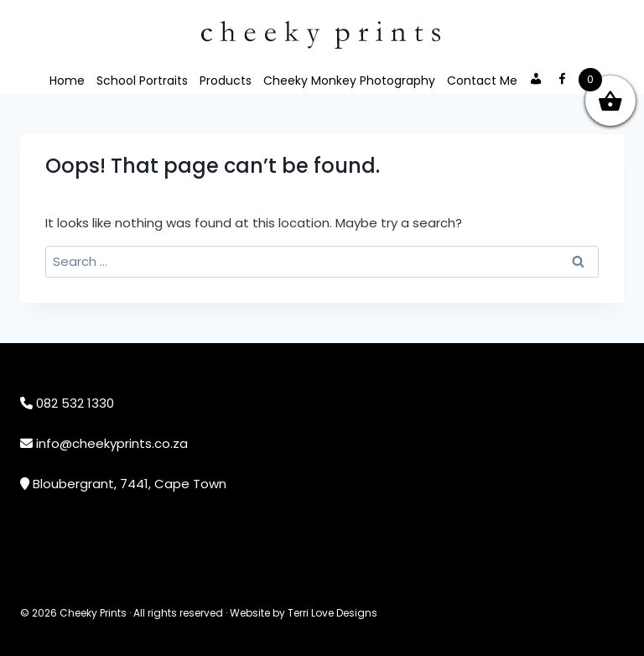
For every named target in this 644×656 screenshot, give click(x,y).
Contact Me (482, 81)
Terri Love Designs (332, 613)
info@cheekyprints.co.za (112, 443)
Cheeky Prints (93, 613)
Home (67, 81)
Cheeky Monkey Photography (349, 81)
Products (226, 81)
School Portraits (142, 81)
